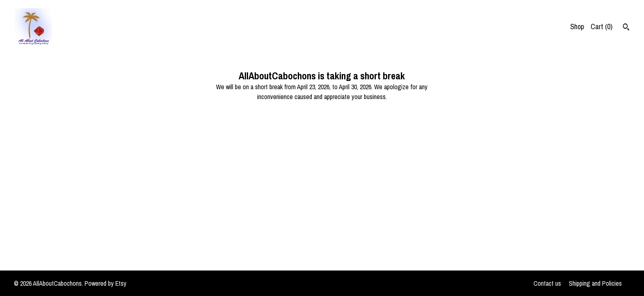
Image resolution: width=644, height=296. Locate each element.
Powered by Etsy (106, 283)
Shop (577, 27)
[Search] (626, 28)
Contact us (547, 283)
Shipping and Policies (595, 283)
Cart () (601, 27)
